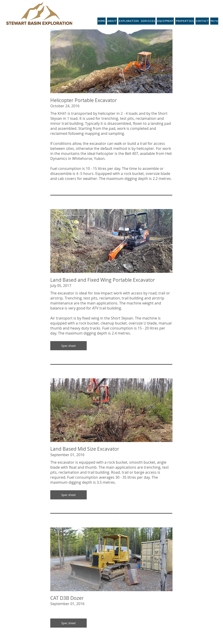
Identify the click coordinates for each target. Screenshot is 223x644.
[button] (68, 346)
